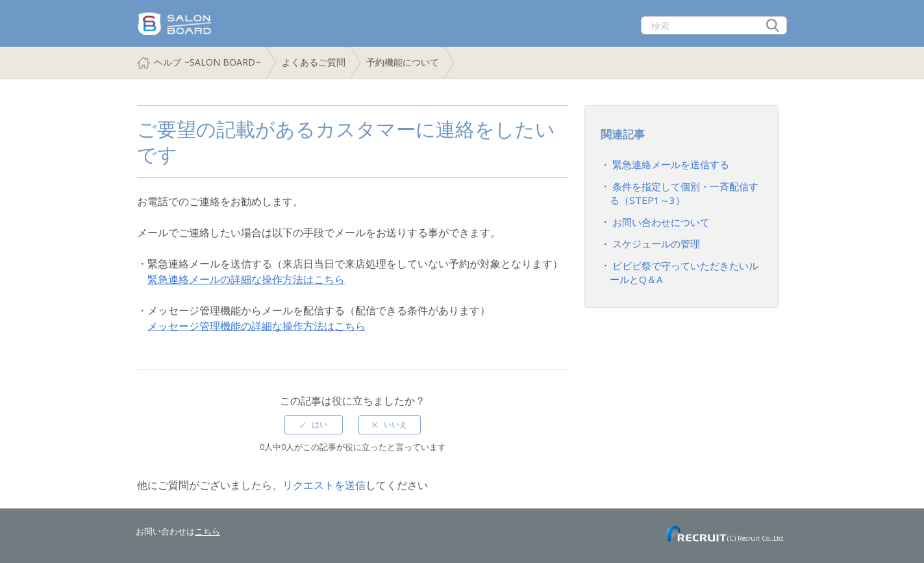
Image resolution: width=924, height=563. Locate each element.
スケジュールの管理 (653, 238)
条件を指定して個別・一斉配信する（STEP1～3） (684, 191)
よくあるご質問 (314, 62)
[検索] (714, 25)
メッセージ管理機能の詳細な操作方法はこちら (256, 326)
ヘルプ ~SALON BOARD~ (207, 62)
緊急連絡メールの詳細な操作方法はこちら (246, 279)
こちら (207, 531)
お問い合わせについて (658, 218)
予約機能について (403, 62)
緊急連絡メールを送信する (667, 164)
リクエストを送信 (324, 485)
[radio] (314, 425)
